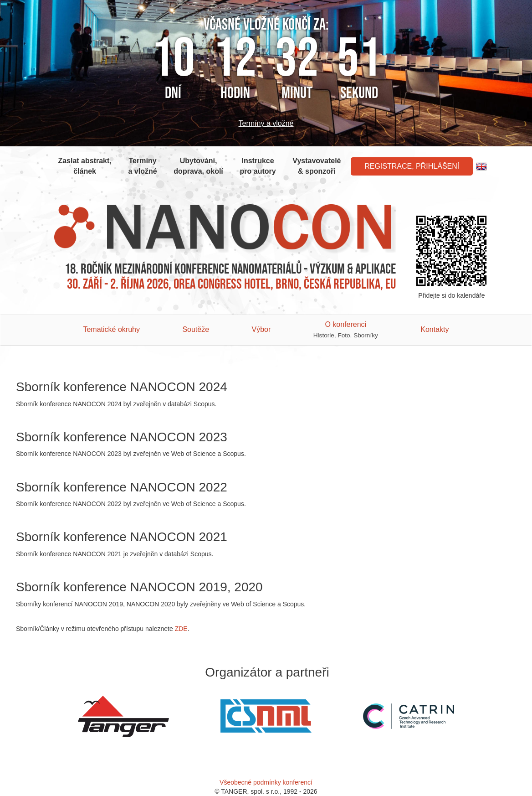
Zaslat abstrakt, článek (84, 166)
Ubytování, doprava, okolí (198, 166)
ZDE (181, 629)
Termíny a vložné (266, 123)
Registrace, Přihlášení (412, 166)
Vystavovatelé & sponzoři (317, 166)
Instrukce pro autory (258, 166)
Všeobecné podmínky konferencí (266, 782)
